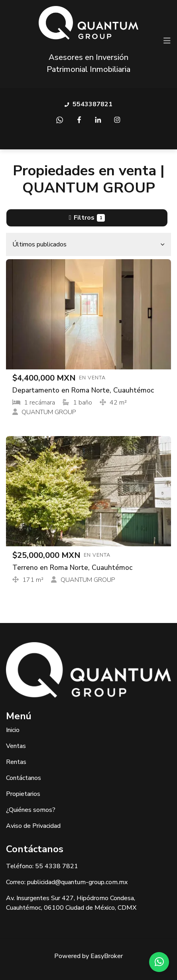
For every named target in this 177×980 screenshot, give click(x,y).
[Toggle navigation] (167, 41)
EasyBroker (107, 956)
